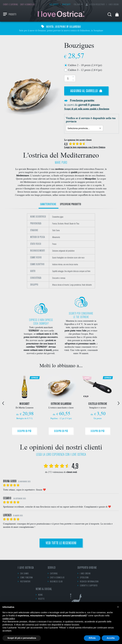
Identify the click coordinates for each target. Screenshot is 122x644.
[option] (61, 251)
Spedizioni (83, 578)
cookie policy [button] (9, 618)
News (39, 595)
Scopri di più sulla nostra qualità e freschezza (87, 109)
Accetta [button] (111, 638)
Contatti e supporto (88, 586)
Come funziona (25, 578)
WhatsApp (66, 5)
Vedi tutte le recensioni (61, 543)
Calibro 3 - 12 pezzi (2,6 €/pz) (85, 70)
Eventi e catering (11, 5)
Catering (53, 574)
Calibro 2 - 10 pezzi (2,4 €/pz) (85, 65)
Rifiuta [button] (92, 638)
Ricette (40, 599)
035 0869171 (54, 5)
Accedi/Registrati (95, 5)
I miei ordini (114, 5)
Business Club (55, 582)
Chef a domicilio (28, 5)
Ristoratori (24, 582)
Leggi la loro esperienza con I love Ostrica (85, 147)
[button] (118, 607)
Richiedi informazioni (88, 582)
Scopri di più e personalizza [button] (22, 638)
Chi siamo (23, 574)
